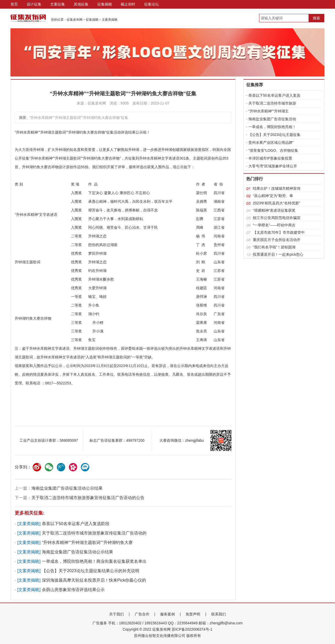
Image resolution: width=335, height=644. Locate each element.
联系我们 (219, 614)
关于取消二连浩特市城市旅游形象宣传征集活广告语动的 (94, 533)
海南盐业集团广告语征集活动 (272, 119)
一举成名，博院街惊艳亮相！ (272, 127)
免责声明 (193, 614)
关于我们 (116, 614)
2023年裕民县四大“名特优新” (276, 203)
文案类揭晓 (110, 20)
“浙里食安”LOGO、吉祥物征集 (273, 150)
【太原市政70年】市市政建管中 (279, 232)
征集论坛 (152, 4)
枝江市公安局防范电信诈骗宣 (277, 218)
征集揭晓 (105, 4)
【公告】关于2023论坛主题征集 (274, 135)
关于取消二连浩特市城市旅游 (272, 103)
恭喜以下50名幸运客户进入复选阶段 (76, 524)
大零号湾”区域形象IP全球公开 (273, 166)
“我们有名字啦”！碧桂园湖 (274, 247)
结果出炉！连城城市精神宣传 (277, 188)
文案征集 (58, 4)
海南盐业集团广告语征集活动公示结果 (67, 488)
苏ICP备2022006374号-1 (192, 629)
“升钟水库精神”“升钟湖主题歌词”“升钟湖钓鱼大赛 (87, 542)
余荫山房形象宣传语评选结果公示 (73, 590)
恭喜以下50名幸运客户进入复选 (274, 95)
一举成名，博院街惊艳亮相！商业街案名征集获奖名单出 (94, 561)
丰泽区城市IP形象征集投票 (270, 158)
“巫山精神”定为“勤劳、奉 (273, 196)
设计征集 (34, 4)
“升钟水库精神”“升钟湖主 (269, 111)
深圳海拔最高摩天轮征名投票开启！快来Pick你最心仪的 (94, 580)
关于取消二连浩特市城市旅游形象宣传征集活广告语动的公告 (88, 498)
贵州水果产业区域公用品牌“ (271, 143)
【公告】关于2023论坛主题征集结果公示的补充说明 (91, 571)
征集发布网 (75, 20)
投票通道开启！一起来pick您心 (278, 254)
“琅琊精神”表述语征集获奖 (274, 210)
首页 (14, 4)
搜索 (316, 18)
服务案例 (167, 614)
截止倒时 (128, 4)
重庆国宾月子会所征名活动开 (277, 240)
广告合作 (142, 614)
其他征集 (81, 4)
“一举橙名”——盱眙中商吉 (274, 225)
